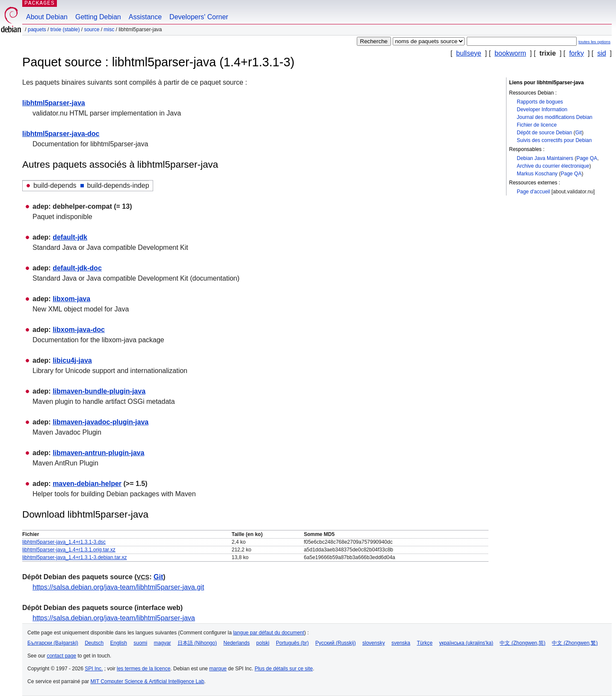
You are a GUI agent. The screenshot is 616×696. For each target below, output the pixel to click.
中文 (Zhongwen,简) (523, 643)
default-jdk (70, 237)
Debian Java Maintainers (545, 158)
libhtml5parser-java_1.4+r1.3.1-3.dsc (64, 542)
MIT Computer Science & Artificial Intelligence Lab (147, 681)
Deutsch (94, 643)
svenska (401, 643)
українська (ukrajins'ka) (466, 643)
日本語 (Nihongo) (197, 643)
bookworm (510, 53)
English (119, 643)
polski (263, 643)
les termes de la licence (144, 669)
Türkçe (425, 643)
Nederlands (236, 643)
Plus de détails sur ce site (284, 669)
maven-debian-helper (87, 484)
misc (109, 30)
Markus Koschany (537, 174)
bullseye (469, 53)
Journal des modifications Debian (555, 117)
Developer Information (542, 110)
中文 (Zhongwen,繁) (575, 643)
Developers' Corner (199, 17)
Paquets (37, 30)
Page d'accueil (533, 192)
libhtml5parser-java (54, 103)
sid (601, 53)
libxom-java (71, 299)
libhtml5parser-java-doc (61, 134)
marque (218, 669)
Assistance (145, 17)
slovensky (374, 643)
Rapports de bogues (540, 102)
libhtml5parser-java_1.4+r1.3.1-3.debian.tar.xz (74, 557)
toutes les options (594, 42)
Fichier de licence (537, 125)
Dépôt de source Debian (544, 133)
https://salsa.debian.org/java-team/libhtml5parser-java (114, 618)
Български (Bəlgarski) (53, 643)
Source (92, 30)
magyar (163, 643)
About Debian (47, 17)
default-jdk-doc (77, 268)
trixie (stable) (65, 30)
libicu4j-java (72, 360)
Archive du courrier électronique (553, 166)
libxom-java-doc (79, 330)
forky (576, 53)
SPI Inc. (94, 669)
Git (579, 133)
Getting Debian (98, 17)
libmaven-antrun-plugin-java (98, 453)
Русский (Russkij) (336, 643)
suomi (140, 643)
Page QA (587, 158)
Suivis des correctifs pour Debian (554, 140)
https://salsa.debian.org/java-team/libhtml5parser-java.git (118, 587)
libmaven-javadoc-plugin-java (101, 422)
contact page (61, 656)
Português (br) (292, 643)
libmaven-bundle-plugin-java (99, 391)
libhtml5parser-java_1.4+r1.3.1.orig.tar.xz (69, 550)
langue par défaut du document (269, 633)
